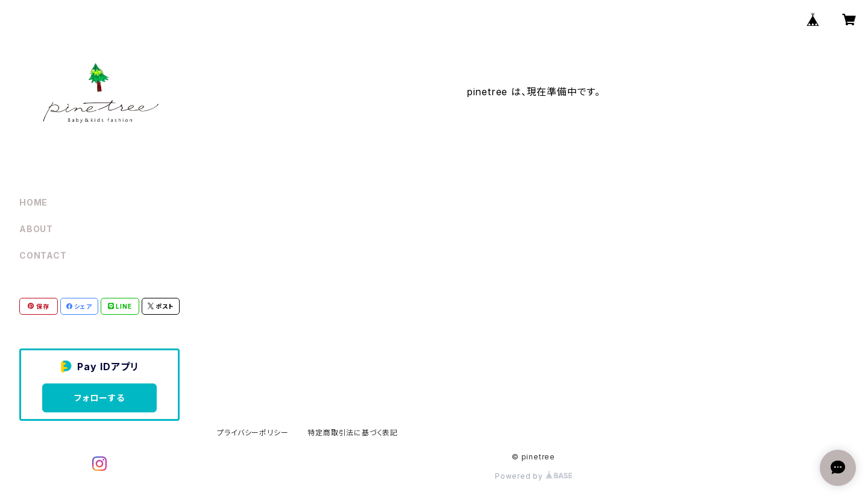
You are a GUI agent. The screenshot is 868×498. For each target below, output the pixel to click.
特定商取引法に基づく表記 (353, 433)
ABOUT (36, 229)
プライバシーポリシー (253, 433)
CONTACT (43, 255)
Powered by (533, 476)
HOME (33, 202)
